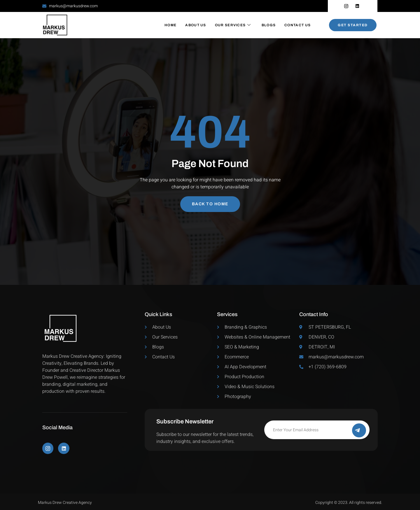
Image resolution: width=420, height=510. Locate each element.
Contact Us (297, 25)
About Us (196, 25)
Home (170, 25)
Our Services (233, 25)
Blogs (269, 25)
